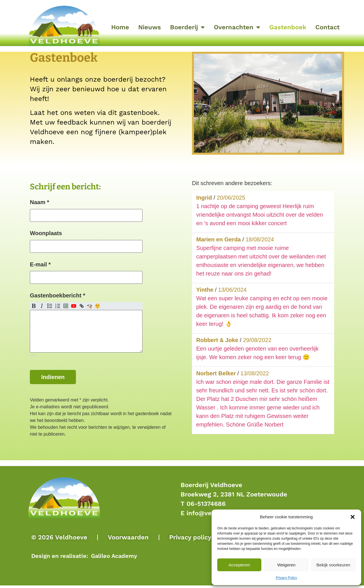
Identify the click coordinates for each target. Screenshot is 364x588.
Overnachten (237, 27)
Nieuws (150, 27)
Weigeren (286, 565)
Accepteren (239, 565)
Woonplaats (46, 234)
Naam (40, 202)
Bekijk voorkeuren (333, 565)
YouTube (74, 309)
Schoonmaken (90, 309)
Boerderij (187, 27)
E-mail (40, 266)
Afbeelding (66, 309)
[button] (353, 517)
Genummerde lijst (58, 309)
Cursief (42, 309)
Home (120, 27)
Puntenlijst (50, 309)
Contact (327, 27)
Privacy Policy (287, 578)
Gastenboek (288, 27)
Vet (34, 309)
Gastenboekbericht (58, 298)
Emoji (98, 309)
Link (82, 309)
